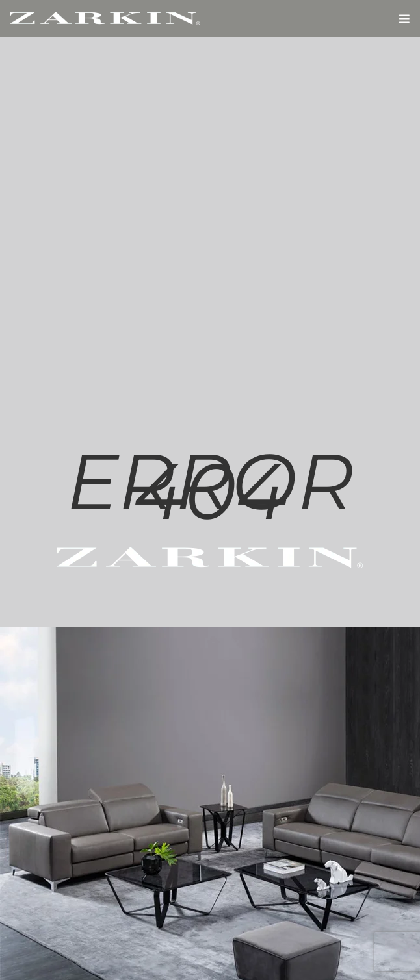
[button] (404, 19)
